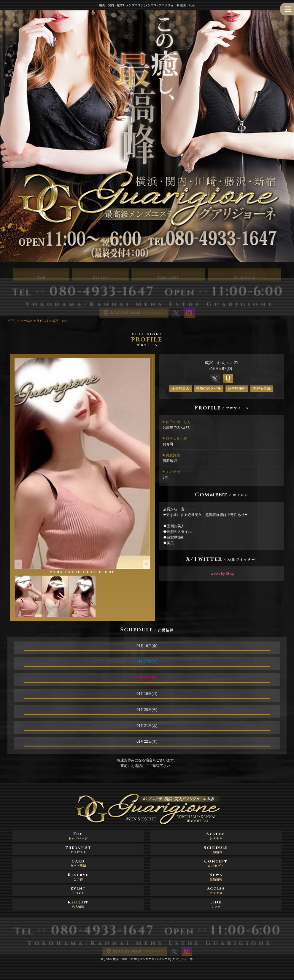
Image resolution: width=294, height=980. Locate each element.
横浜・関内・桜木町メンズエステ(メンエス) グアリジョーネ (153, 959)
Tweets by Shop (221, 574)
